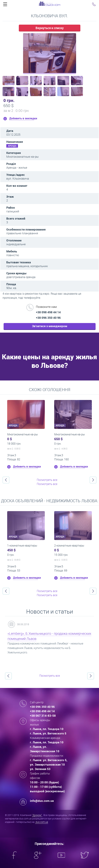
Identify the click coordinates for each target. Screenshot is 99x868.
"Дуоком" (37, 815)
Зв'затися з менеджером (50, 326)
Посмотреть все (47, 480)
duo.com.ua (42, 822)
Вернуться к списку (50, 28)
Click (5, 5)
